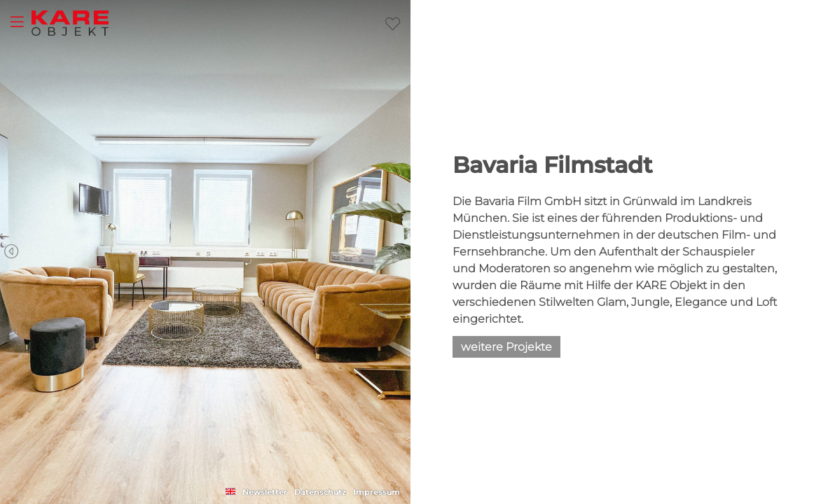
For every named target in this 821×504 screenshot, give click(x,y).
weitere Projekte (506, 347)
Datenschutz (320, 492)
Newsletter (265, 492)
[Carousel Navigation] (205, 252)
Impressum (377, 492)
